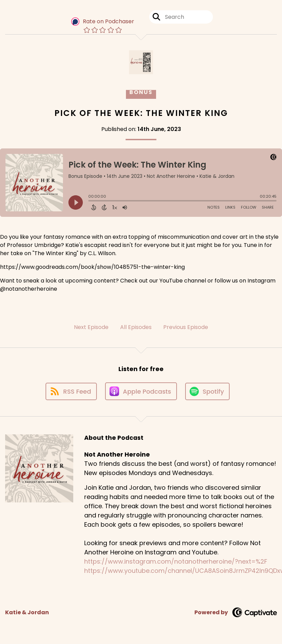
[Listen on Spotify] (207, 391)
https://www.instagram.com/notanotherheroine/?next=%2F (176, 561)
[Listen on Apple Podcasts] (141, 391)
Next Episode (91, 327)
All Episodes (136, 327)
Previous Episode (186, 327)
